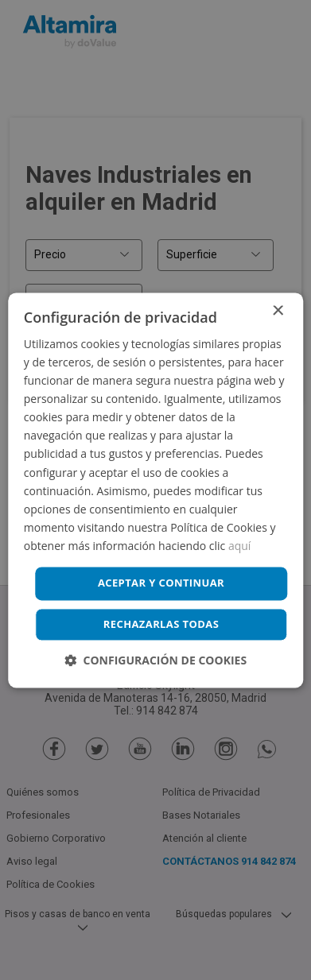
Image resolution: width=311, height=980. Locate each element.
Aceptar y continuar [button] (161, 583)
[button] (155, 660)
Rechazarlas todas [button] (161, 624)
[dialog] (155, 490)
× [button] (277, 311)
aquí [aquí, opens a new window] (239, 546)
